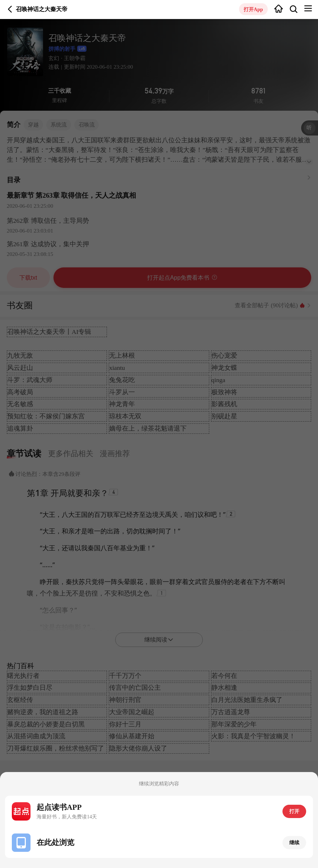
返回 (10, 9)
